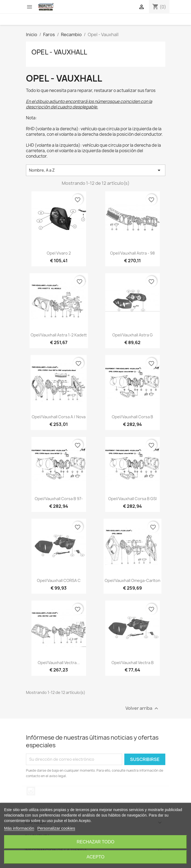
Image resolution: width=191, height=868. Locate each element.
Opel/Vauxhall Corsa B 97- (59, 499)
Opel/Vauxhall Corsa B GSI (132, 499)
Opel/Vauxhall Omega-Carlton (133, 580)
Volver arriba (142, 708)
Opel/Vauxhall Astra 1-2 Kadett (59, 335)
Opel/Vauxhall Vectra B (133, 663)
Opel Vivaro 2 (59, 253)
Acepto (96, 857)
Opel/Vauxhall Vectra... (59, 663)
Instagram (31, 791)
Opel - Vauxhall (59, 52)
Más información (19, 828)
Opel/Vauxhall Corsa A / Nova (59, 417)
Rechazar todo (95, 842)
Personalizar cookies (56, 828)
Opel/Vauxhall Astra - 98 (132, 253)
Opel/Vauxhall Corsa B (132, 417)
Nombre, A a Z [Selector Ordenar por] (96, 170)
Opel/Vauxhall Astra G (133, 335)
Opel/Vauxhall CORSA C (59, 580)
